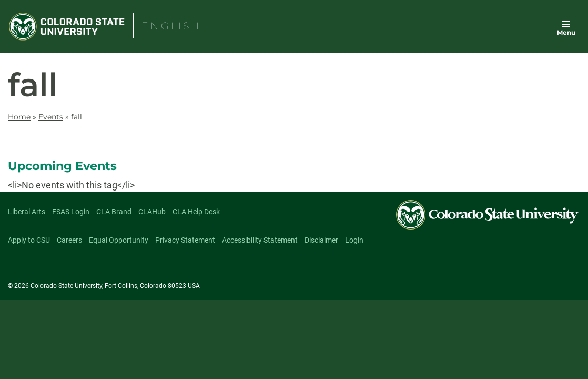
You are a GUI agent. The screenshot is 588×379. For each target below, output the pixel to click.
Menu (566, 32)
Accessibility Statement (260, 240)
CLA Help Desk (196, 212)
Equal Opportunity (119, 240)
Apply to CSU (29, 240)
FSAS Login (71, 212)
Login (354, 240)
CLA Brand (114, 212)
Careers (69, 240)
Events (51, 117)
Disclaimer (321, 240)
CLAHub (152, 212)
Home (19, 117)
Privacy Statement (185, 240)
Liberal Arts (27, 212)
